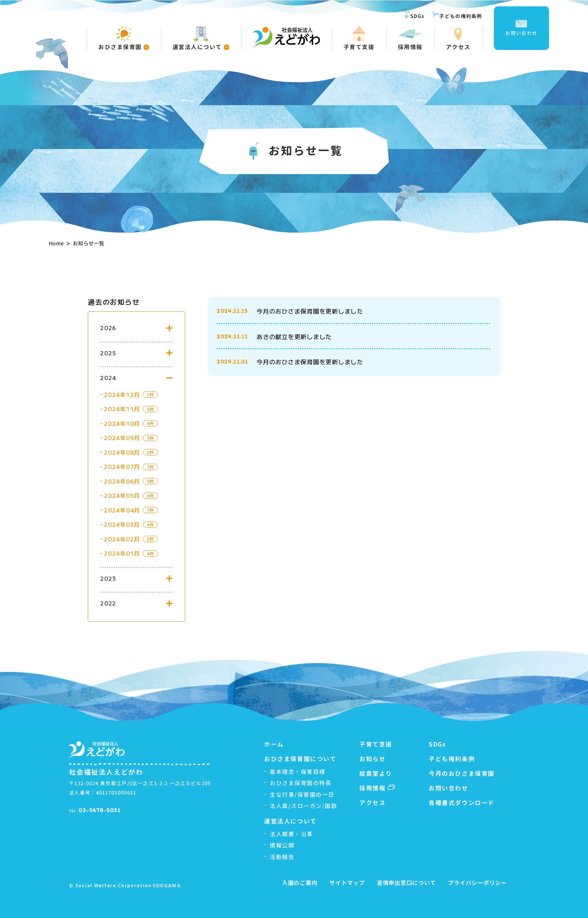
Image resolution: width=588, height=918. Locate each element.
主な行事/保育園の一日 (302, 795)
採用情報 (410, 38)
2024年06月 (122, 481)
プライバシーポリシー (477, 883)
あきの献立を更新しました (294, 337)
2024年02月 (122, 539)
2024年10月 (122, 423)
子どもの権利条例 (457, 15)
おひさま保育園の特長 (301, 783)
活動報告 (282, 857)
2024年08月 (122, 452)
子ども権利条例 (452, 759)
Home (56, 243)
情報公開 (282, 845)
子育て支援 (359, 38)
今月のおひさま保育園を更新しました (310, 311)
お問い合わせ (521, 28)
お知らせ (372, 759)
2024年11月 (122, 409)
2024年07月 (122, 467)
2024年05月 (122, 495)
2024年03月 (122, 524)
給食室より (376, 774)
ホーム (274, 744)
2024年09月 (122, 438)
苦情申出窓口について (406, 883)
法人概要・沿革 (291, 834)
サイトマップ (347, 883)
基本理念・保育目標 (298, 772)
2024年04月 (122, 510)
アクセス (458, 38)
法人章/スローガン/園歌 (303, 806)
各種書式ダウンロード (462, 803)
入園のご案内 (300, 883)
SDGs (414, 15)
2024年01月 (122, 553)
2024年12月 (122, 394)
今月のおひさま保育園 (462, 774)
